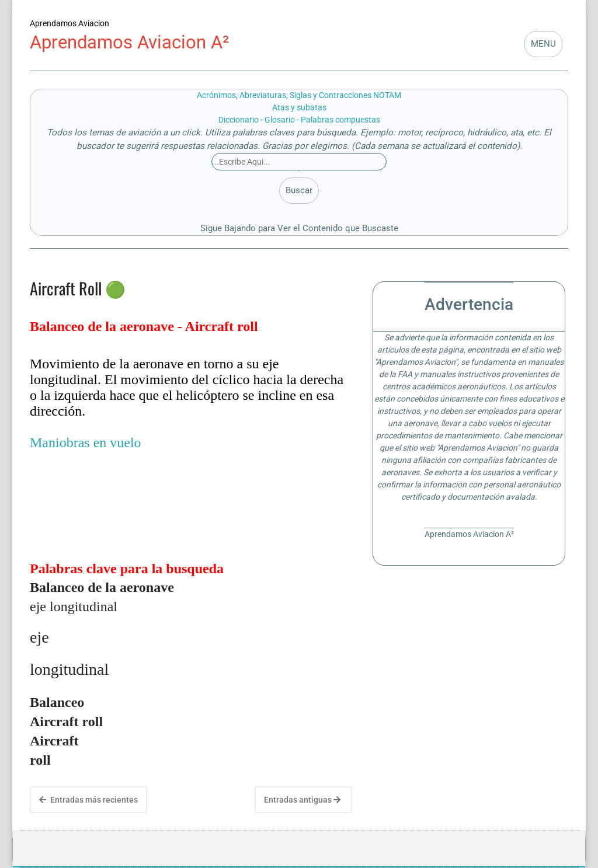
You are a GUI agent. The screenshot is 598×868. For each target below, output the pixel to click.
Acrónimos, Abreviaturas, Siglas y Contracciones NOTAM (299, 95)
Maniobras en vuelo (86, 442)
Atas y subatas (299, 107)
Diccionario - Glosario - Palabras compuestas (299, 120)
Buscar (299, 190)
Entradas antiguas (302, 800)
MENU (543, 44)
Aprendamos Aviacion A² (129, 42)
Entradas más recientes (88, 800)
